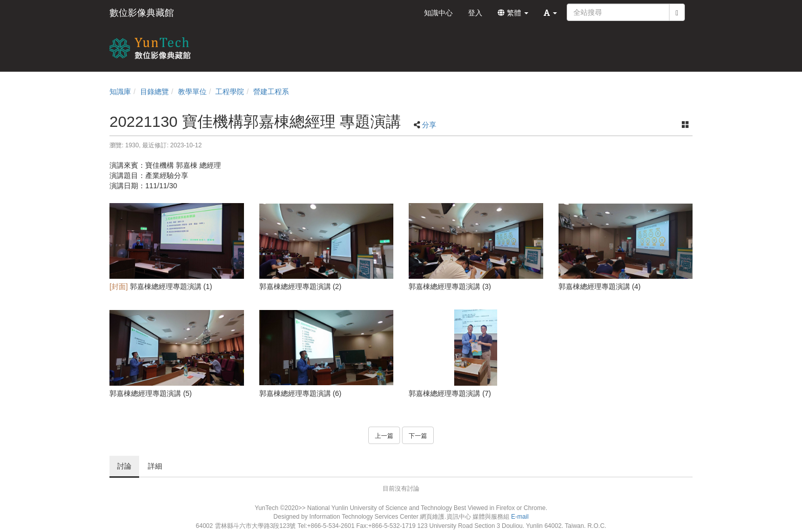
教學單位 (192, 92)
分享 (429, 125)
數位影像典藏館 (142, 13)
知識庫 (120, 92)
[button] (550, 13)
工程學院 (230, 92)
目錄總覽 (154, 92)
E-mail (520, 517)
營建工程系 (271, 92)
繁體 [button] (513, 13)
